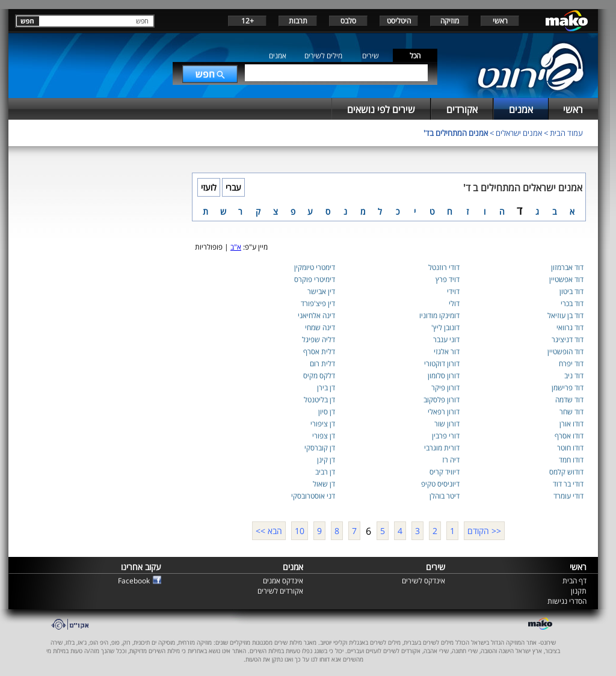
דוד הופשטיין (565, 352)
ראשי (500, 21)
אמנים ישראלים (519, 133)
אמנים (278, 56)
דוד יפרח (571, 364)
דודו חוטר (570, 448)
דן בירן (326, 388)
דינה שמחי (320, 327)
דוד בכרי (572, 303)
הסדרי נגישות (567, 601)
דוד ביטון (571, 291)
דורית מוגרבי (442, 448)
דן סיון (327, 412)
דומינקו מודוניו (439, 315)
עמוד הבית (566, 133)
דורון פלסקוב (442, 400)
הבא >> (269, 531)
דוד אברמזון (567, 267)
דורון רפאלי (444, 412)
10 (300, 531)
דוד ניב (574, 376)
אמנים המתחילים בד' (456, 133)
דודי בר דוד (568, 484)
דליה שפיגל (319, 340)
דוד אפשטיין (566, 279)
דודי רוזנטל (444, 267)
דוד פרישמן (568, 388)
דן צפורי (324, 436)
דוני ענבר (446, 340)
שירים (371, 56)
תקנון (579, 591)
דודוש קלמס (566, 472)
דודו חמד (571, 460)
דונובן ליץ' (445, 327)
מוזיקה (450, 21)
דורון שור (447, 424)
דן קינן (326, 460)
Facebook (134, 581)
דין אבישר (321, 291)
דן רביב (325, 472)
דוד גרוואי (570, 327)
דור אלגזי (447, 352)
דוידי (453, 291)
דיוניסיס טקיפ (440, 484)
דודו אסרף (569, 436)
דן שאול (324, 484)
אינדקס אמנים (283, 581)
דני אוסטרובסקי (313, 496)
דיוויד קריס (445, 472)
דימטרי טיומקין (315, 267)
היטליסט (399, 21)
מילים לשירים (323, 56)
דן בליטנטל (319, 400)
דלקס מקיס (319, 376)
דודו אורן (571, 424)
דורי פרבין (446, 436)
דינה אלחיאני (316, 315)
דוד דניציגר (568, 340)
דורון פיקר (445, 388)
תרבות (298, 21)
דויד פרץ (448, 279)
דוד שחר (571, 412)
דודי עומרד (568, 496)
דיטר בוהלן (445, 496)
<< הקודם (484, 531)
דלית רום (322, 364)
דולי (454, 303)
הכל (415, 56)
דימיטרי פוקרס (315, 279)
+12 (248, 21)
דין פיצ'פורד (318, 303)
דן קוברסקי (320, 448)
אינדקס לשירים (423, 581)
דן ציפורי (323, 424)
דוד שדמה (569, 400)
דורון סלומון (444, 376)
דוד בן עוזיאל (565, 315)
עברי (233, 187)
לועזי (209, 187)
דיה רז (451, 460)
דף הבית (574, 581)
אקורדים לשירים (280, 591)
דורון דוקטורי (442, 364)
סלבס (348, 21)
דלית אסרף (319, 352)
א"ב (236, 247)
